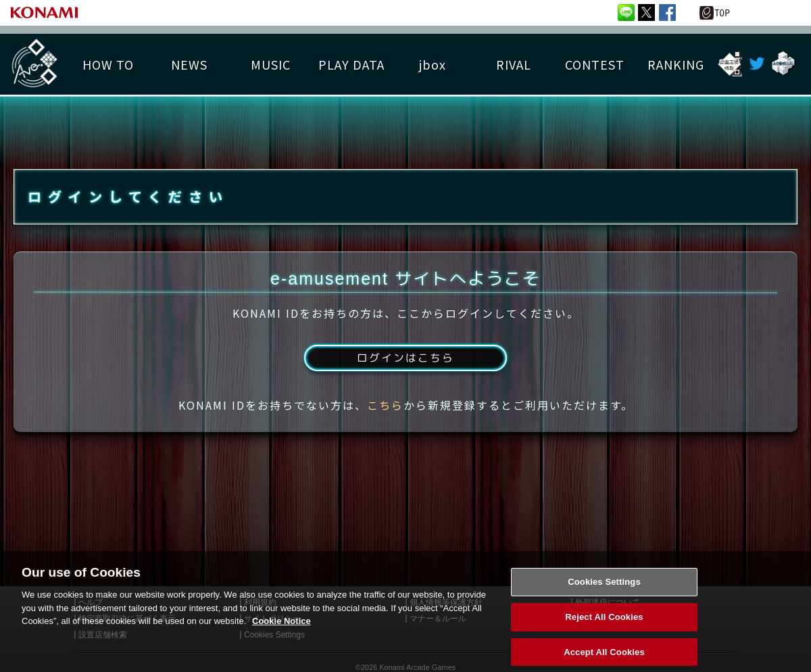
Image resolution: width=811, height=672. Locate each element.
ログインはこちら (405, 360)
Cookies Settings (604, 610)
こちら (385, 408)
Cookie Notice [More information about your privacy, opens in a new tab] (281, 649)
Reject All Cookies (604, 645)
